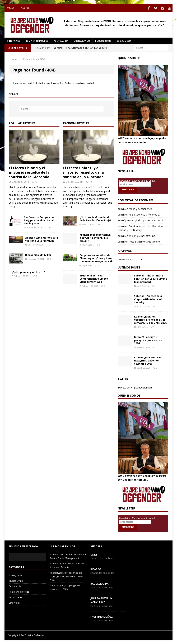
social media (124, 41)
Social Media (15, 597)
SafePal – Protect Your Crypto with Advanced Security (148, 299)
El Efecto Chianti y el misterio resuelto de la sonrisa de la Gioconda (29, 172)
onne (94, 555)
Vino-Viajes (14, 41)
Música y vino (16, 581)
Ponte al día (61, 41)
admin (121, 209)
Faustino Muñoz (102, 617)
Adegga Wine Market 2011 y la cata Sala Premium (42, 239)
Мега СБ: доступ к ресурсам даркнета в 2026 (148, 340)
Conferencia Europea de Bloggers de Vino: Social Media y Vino (39, 220)
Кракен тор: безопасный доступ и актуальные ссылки (96, 238)
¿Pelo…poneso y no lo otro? (29, 272)
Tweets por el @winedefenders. (135, 388)
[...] (16, 206)
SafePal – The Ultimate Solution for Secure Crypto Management (151, 279)
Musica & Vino (82, 41)
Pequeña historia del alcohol (145, 242)
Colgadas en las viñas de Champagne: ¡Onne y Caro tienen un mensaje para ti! (96, 258)
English (25, 8)
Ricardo (96, 569)
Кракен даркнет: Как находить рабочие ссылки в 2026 (148, 361)
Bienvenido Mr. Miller (38, 255)
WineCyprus (124, 220)
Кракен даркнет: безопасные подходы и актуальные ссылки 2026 (150, 320)
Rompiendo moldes (37, 41)
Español (11, 8)
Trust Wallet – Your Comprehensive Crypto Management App (94, 279)
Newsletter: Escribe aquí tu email (137, 181)
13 (36, 182)
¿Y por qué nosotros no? (143, 236)
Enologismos (103, 41)
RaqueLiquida (99, 584)
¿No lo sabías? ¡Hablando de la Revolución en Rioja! (95, 219)
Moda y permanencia (141, 209)
